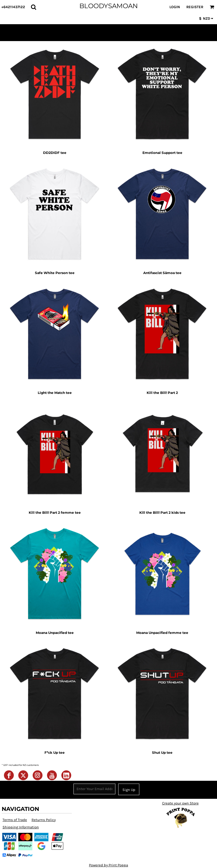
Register (195, 7)
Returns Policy (44, 820)
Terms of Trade (15, 820)
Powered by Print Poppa (108, 865)
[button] (33, 7)
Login (175, 7)
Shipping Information (21, 827)
